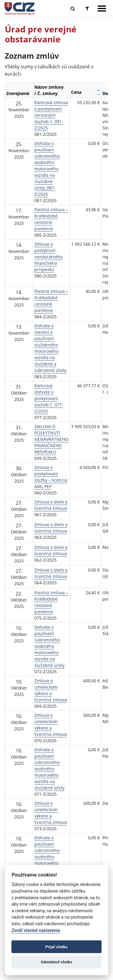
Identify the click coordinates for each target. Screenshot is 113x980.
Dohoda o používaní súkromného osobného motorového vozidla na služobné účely (49, 646)
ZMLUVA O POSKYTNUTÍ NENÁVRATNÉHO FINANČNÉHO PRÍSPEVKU (51, 439)
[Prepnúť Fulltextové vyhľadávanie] (73, 8)
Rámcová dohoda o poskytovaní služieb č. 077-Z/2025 (49, 398)
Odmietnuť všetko (56, 962)
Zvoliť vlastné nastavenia (36, 931)
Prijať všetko (57, 947)
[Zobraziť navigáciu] (102, 8)
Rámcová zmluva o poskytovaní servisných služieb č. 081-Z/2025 (51, 115)
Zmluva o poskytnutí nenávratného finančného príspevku (49, 257)
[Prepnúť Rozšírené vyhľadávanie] (87, 8)
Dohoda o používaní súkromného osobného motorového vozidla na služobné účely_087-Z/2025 (47, 169)
